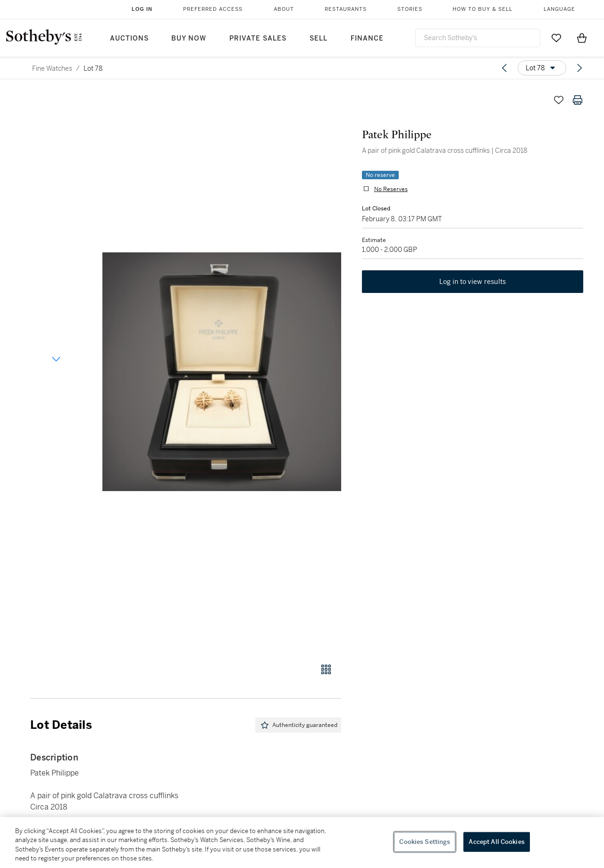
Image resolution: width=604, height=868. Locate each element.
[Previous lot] (504, 68)
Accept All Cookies (496, 842)
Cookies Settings (425, 842)
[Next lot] (579, 68)
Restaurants (346, 9)
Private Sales (258, 38)
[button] (222, 371)
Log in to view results (473, 285)
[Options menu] (542, 68)
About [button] (284, 9)
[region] (302, 843)
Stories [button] (410, 9)
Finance (367, 38)
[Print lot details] (578, 100)
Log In (142, 9)
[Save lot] (559, 100)
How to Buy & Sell (482, 9)
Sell (319, 38)
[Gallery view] (326, 669)
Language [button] (559, 9)
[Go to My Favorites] (556, 38)
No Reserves (389, 191)
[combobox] (478, 38)
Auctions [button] (129, 38)
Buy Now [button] (189, 38)
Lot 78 (93, 68)
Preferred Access (213, 9)
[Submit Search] (529, 38)
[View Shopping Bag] (582, 38)
